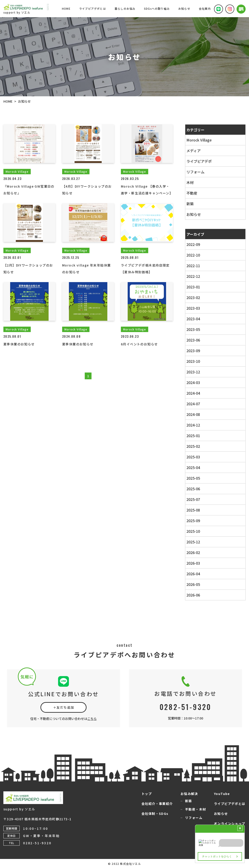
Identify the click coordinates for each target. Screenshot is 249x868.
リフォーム (195, 172)
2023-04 (193, 319)
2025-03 (193, 457)
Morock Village (199, 140)
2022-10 (193, 255)
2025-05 (193, 478)
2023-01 (193, 287)
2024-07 (193, 404)
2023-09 (193, 351)
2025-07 (193, 499)
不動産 (192, 193)
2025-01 (193, 436)
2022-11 (193, 266)
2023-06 (193, 340)
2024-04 (193, 393)
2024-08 (193, 414)
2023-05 (193, 329)
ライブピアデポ (199, 161)
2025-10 (193, 531)
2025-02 (193, 446)
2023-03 (193, 308)
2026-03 (193, 563)
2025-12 (193, 542)
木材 (190, 182)
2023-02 (193, 297)
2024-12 (193, 425)
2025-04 (193, 467)
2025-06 (193, 489)
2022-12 (193, 276)
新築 (190, 204)
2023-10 (193, 361)
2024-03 (193, 382)
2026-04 (193, 574)
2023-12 (193, 372)
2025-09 (193, 521)
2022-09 (193, 244)
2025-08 (193, 510)
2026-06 (193, 595)
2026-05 (193, 584)
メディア (194, 151)
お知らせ (194, 214)
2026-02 (193, 552)
